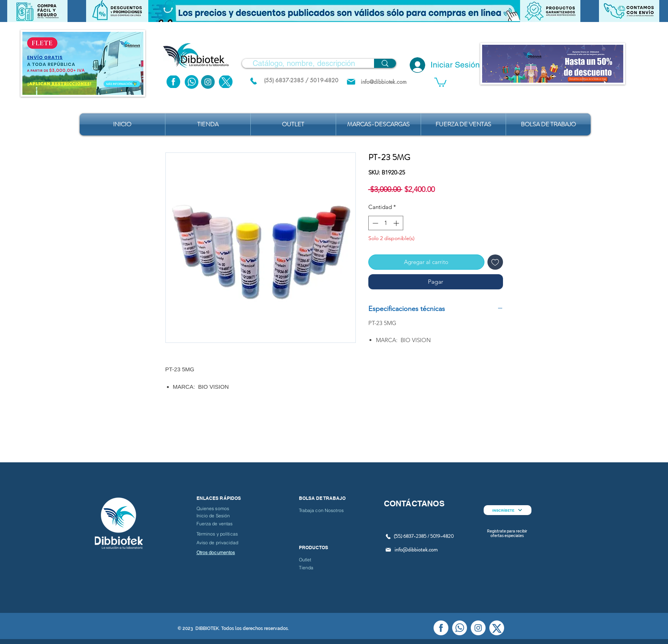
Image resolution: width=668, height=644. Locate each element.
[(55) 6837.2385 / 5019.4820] (254, 81)
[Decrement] (375, 223)
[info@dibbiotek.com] (384, 82)
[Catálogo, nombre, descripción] (304, 63)
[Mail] (351, 82)
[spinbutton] (386, 223)
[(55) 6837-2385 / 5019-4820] (301, 80)
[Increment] (397, 223)
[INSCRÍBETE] (508, 510)
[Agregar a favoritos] (495, 262)
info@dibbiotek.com (416, 550)
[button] (334, 11)
